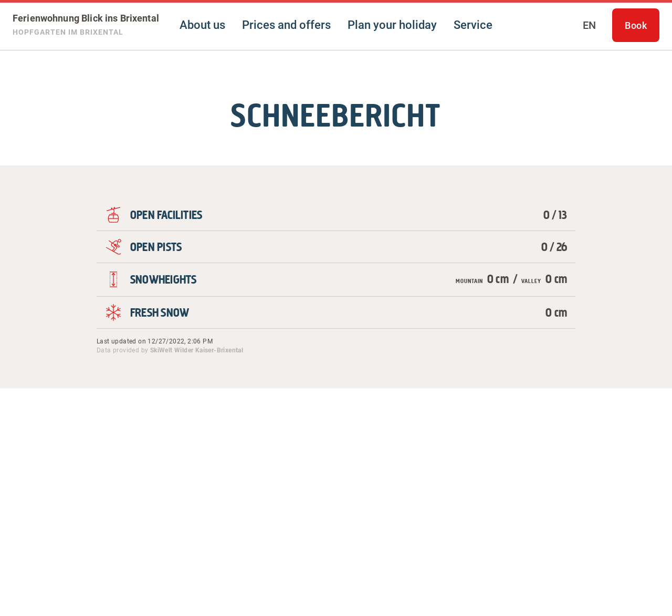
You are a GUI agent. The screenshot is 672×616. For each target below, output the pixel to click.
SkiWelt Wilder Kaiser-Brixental (197, 350)
